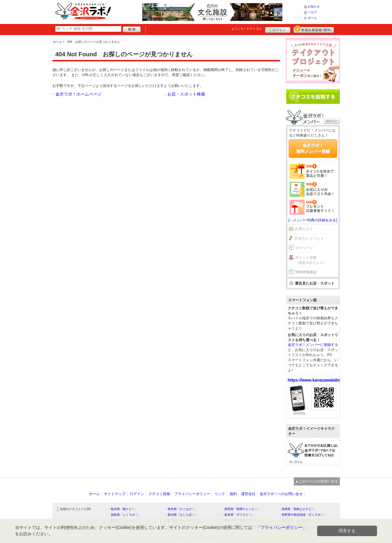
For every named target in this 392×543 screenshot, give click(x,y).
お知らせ (314, 6)
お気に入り (304, 229)
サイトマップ (115, 494)
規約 (233, 494)
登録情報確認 (306, 272)
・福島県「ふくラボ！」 (124, 515)
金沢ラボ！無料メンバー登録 (313, 148)
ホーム (312, 18)
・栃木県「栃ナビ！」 (123, 509)
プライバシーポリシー (192, 494)
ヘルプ (312, 12)
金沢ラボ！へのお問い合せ (281, 494)
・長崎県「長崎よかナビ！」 (298, 509)
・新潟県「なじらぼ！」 (181, 515)
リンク (220, 494)
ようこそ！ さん (247, 29)
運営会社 (248, 494)
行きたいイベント (309, 238)
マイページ (304, 248)
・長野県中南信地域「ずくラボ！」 (302, 515)
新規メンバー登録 (314, 29)
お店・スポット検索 (186, 94)
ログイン (278, 29)
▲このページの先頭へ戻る (317, 481)
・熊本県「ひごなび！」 (181, 509)
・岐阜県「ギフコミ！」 (238, 515)
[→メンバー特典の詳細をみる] (313, 220)
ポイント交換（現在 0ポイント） (311, 260)
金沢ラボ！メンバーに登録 (309, 345)
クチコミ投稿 (159, 494)
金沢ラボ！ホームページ (78, 94)
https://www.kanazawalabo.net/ (319, 380)
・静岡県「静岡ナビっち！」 (241, 509)
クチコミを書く (313, 96)
